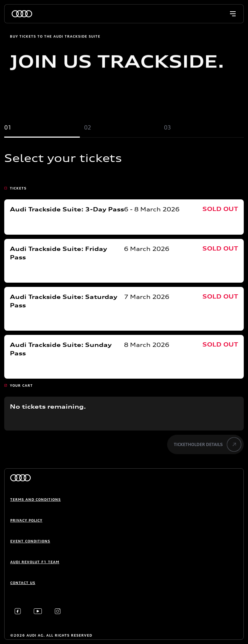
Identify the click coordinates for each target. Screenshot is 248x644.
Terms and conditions (36, 499)
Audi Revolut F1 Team (35, 562)
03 (167, 127)
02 (88, 127)
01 (8, 127)
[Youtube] (38, 611)
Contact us (23, 583)
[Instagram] (58, 611)
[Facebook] (18, 611)
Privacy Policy (26, 520)
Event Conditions (30, 541)
